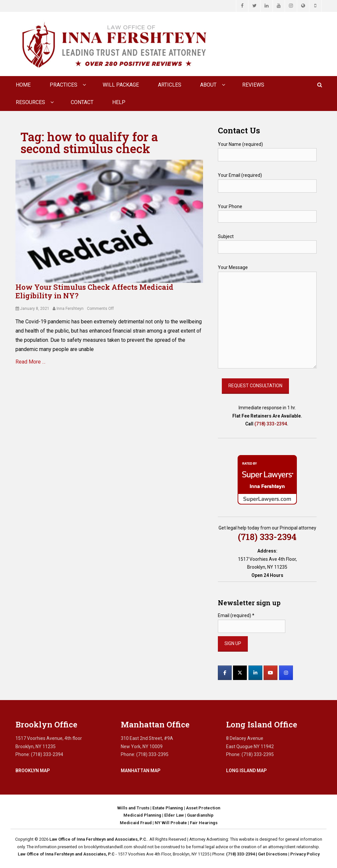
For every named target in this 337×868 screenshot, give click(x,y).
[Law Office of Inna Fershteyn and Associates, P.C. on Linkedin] (255, 673)
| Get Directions (271, 854)
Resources (30, 102)
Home (23, 85)
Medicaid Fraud (136, 823)
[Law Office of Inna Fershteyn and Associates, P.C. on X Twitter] (240, 673)
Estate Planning (168, 808)
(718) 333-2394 (271, 424)
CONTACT (82, 102)
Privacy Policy (305, 854)
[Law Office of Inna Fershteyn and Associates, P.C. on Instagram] (286, 673)
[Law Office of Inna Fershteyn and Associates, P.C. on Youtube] (271, 673)
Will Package (121, 85)
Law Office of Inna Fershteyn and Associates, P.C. (98, 839)
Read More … (30, 362)
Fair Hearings (204, 823)
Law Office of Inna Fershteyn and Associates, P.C (66, 854)
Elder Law (174, 815)
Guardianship (200, 815)
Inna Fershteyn (70, 309)
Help (119, 102)
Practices (64, 85)
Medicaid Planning (142, 815)
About (208, 85)
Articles (170, 85)
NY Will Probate (171, 823)
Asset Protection (203, 808)
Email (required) (236, 615)
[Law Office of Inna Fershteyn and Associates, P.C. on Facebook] (225, 673)
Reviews (253, 85)
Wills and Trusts (133, 808)
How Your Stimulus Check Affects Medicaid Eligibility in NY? (94, 291)
